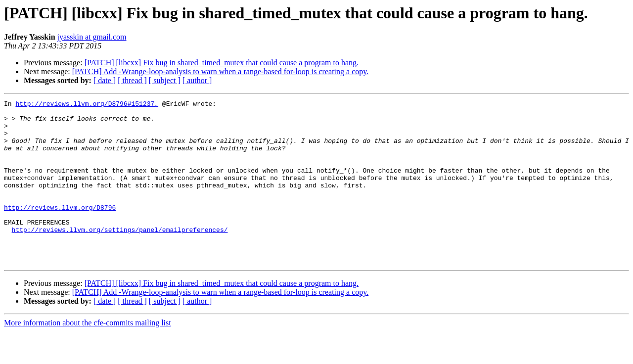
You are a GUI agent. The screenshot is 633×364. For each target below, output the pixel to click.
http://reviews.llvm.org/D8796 (60, 229)
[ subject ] (165, 80)
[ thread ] (132, 80)
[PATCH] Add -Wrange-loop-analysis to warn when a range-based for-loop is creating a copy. (220, 71)
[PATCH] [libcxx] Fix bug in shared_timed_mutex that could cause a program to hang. (222, 63)
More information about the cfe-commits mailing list (88, 355)
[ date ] (105, 80)
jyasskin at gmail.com (92, 37)
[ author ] (197, 80)
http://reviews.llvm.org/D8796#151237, (87, 105)
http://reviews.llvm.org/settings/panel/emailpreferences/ (120, 256)
